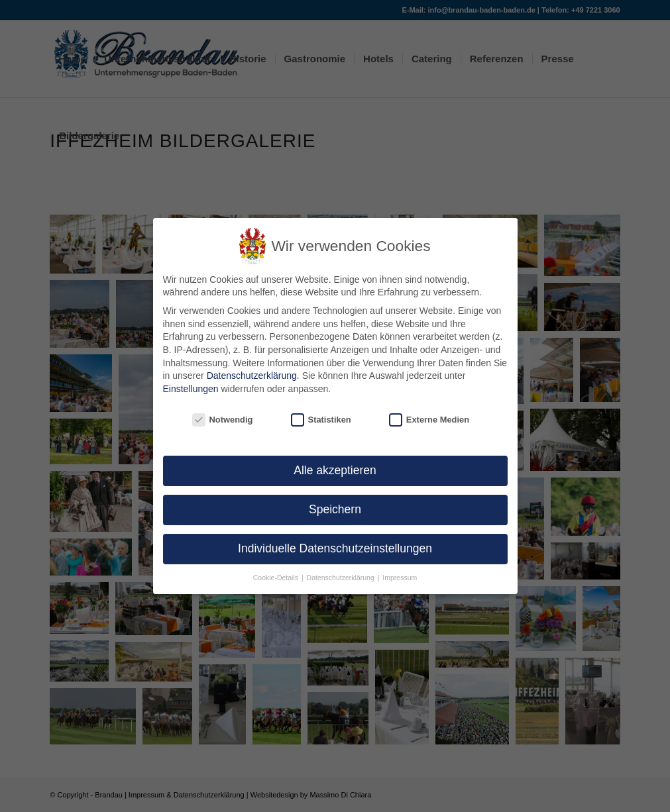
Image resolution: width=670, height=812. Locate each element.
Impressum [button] (400, 578)
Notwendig (223, 420)
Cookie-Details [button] (277, 578)
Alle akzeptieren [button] (335, 470)
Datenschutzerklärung (252, 376)
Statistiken (321, 420)
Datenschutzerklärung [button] (342, 578)
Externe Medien (429, 420)
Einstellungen (191, 389)
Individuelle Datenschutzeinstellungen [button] (335, 548)
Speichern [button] (335, 509)
